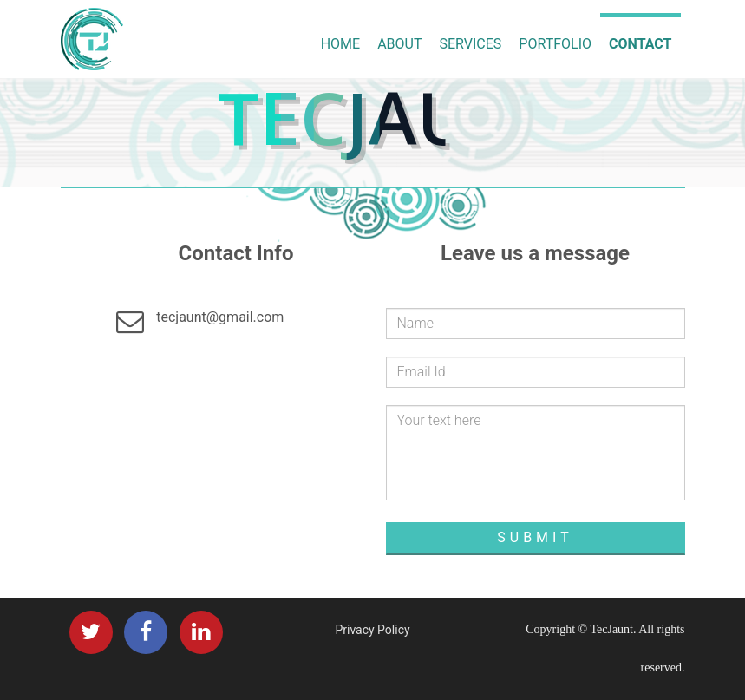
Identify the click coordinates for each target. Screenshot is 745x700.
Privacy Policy (372, 630)
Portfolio (555, 44)
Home (340, 44)
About (399, 44)
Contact (640, 44)
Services (471, 44)
